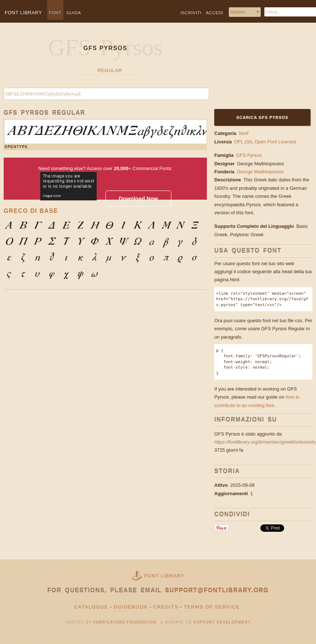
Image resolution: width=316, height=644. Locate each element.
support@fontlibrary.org (217, 590)
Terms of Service (212, 607)
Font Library (164, 576)
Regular (110, 70)
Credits (166, 607)
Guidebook (131, 607)
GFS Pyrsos (249, 155)
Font (55, 13)
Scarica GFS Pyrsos (263, 117)
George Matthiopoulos (261, 164)
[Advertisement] (259, 70)
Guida (74, 13)
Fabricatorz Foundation (125, 622)
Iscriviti (191, 13)
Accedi (215, 13)
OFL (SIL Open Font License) (265, 142)
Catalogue (91, 607)
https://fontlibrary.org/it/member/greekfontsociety (265, 442)
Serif (244, 133)
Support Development (222, 622)
